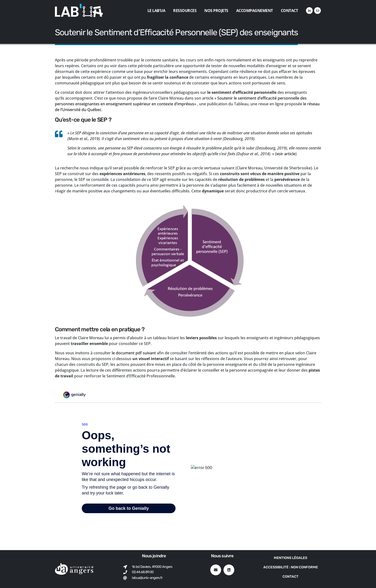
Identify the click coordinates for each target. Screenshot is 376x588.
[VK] (317, 11)
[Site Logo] (79, 10)
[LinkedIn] (309, 11)
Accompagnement (255, 11)
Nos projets (216, 11)
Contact (289, 11)
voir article (286, 154)
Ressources (185, 11)
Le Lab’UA (156, 11)
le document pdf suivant (134, 353)
